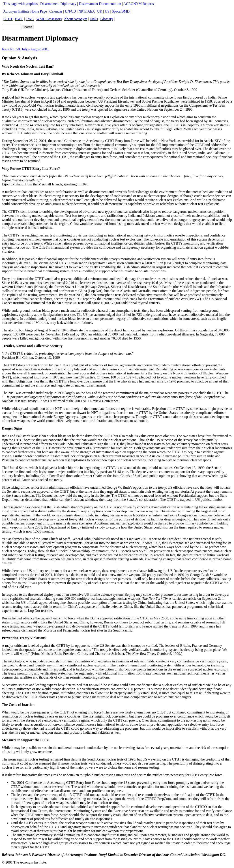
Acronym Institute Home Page (25, 11)
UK (100, 11)
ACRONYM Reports (139, 4)
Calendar (56, 11)
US (107, 11)
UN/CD (71, 11)
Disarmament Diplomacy (58, 4)
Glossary (107, 19)
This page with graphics (20, 4)
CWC (30, 19)
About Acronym (76, 19)
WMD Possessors (49, 19)
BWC (19, 19)
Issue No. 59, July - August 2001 (25, 49)
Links (94, 19)
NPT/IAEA (87, 11)
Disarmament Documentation (100, 4)
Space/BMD (121, 11)
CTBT (8, 19)
